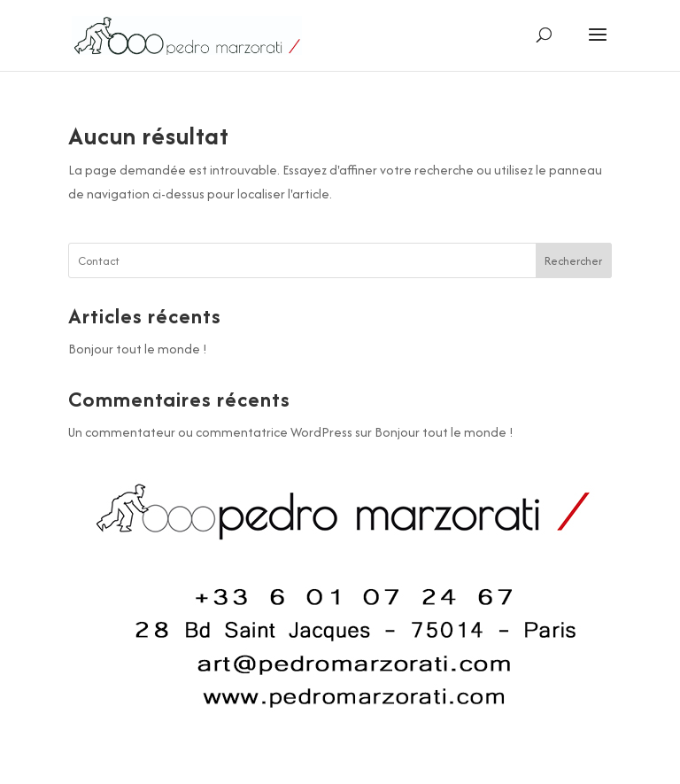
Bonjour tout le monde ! (138, 349)
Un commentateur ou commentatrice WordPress (210, 432)
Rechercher (573, 261)
